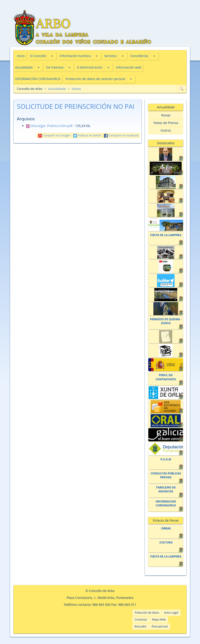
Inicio (21, 56)
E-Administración (90, 67)
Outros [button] (166, 130)
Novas (76, 89)
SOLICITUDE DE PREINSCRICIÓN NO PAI (76, 106)
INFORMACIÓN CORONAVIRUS (38, 79)
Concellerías (139, 56)
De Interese (55, 67)
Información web (129, 67)
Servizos (110, 56)
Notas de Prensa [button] (166, 123)
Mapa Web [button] (159, 619)
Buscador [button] (141, 626)
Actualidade (24, 67)
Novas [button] (166, 115)
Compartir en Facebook (121, 135)
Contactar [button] (141, 619)
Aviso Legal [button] (171, 613)
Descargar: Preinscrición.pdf (49, 126)
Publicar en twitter (87, 135)
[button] (52, 56)
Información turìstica (75, 56)
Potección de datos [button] (147, 613)
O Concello (38, 56)
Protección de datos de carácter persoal (95, 79)
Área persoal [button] (160, 626)
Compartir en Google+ (55, 135)
